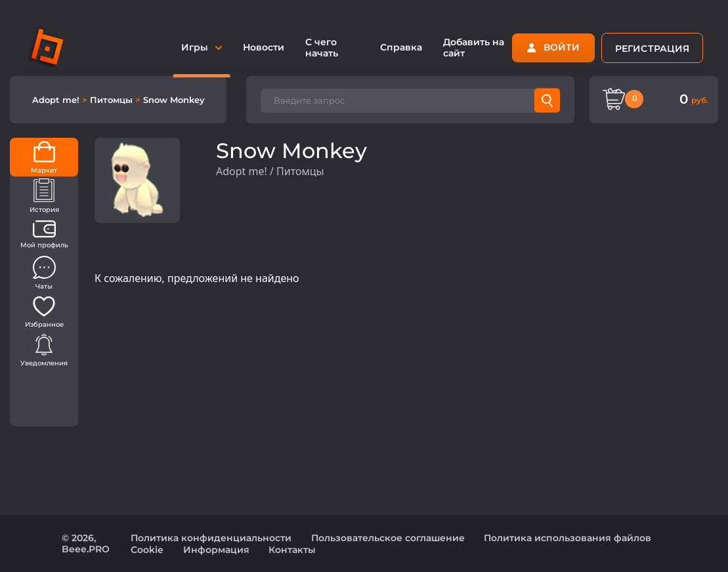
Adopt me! (57, 100)
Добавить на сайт (474, 48)
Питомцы (113, 100)
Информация (216, 550)
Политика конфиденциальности (211, 538)
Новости (264, 47)
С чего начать (322, 48)
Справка (401, 47)
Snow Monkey (174, 100)
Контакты (292, 550)
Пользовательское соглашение (388, 538)
